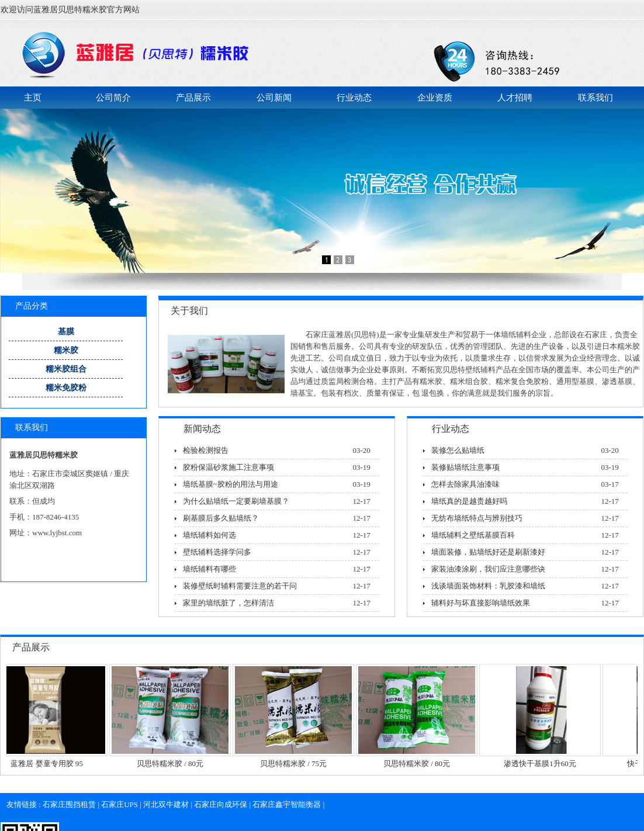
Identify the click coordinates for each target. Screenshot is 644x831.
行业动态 (354, 98)
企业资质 (435, 98)
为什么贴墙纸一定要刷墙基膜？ (236, 501)
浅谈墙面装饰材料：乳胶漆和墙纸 (488, 586)
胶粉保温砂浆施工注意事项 (228, 467)
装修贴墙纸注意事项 (465, 467)
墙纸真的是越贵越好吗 (469, 501)
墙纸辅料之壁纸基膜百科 (473, 535)
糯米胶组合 (66, 369)
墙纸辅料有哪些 (210, 569)
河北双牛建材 (166, 804)
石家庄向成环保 (221, 804)
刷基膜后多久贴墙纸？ (221, 518)
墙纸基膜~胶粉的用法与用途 (231, 484)
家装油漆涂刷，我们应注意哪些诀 (488, 569)
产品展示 (193, 98)
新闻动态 (202, 429)
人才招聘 (515, 98)
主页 (33, 98)
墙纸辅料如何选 (210, 535)
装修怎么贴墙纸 (458, 450)
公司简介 (113, 98)
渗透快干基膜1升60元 (543, 764)
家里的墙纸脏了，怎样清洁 (228, 603)
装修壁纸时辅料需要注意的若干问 (240, 586)
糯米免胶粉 (66, 388)
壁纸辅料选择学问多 (217, 552)
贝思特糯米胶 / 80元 (174, 764)
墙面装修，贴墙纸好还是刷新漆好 (488, 552)
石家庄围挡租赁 (69, 804)
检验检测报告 (206, 450)
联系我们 (595, 98)
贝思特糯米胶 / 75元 (297, 764)
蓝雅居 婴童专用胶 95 (50, 764)
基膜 (66, 332)
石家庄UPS (120, 804)
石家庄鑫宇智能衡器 (287, 804)
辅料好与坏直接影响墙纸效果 (481, 603)
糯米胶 (66, 350)
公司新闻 (274, 98)
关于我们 (189, 311)
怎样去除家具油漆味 (465, 484)
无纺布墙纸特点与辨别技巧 (477, 518)
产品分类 (32, 306)
